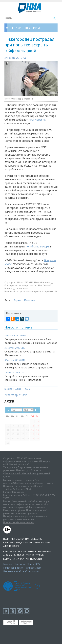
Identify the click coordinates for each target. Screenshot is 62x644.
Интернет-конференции (37, 551)
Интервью (38, 555)
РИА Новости (37, 120)
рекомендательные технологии (19, 519)
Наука (16, 546)
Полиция (30, 300)
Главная (8, 389)
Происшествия (42, 542)
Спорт (29, 542)
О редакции (32, 571)
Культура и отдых (14, 542)
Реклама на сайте (14, 571)
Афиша (7, 546)
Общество (37, 539)
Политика (9, 539)
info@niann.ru (17, 492)
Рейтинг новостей (31, 559)
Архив (18, 389)
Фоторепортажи (13, 551)
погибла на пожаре (38, 246)
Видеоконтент (22, 555)
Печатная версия (13, 568)
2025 (27, 389)
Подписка (20, 564)
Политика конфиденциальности (19, 522)
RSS (38, 564)
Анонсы (8, 555)
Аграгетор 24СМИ (16, 395)
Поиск (30, 564)
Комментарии (11, 559)
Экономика (23, 539)
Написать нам (33, 568)
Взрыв (17, 300)
